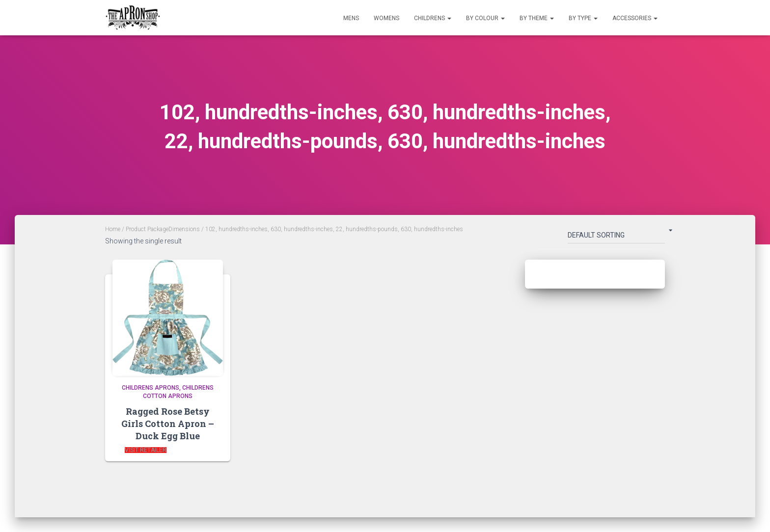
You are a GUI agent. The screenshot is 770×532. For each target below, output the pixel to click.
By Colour (485, 18)
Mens (351, 18)
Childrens (433, 18)
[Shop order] (616, 237)
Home (113, 229)
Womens (386, 18)
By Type (583, 18)
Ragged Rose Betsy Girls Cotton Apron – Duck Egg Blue (168, 424)
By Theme (537, 18)
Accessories (635, 18)
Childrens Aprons (151, 388)
